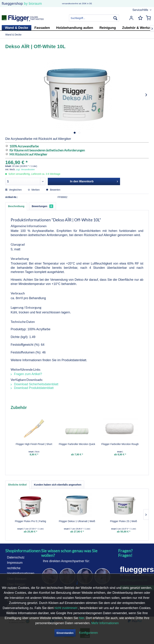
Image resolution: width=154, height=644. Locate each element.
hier (81, 618)
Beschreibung (16, 206)
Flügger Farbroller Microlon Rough (120, 444)
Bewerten (53, 190)
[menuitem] (94, 18)
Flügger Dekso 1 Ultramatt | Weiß (77, 521)
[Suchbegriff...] (94, 18)
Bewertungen (42, 206)
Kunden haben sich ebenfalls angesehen (58, 485)
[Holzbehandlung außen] (75, 28)
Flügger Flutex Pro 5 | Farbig (30, 521)
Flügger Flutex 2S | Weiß (124, 521)
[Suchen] (115, 18)
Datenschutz (16, 557)
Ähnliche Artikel (17, 485)
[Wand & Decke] (17, 28)
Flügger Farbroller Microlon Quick (77, 444)
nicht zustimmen (66, 608)
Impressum (15, 563)
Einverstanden (65, 633)
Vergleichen (13, 190)
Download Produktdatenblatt (32, 388)
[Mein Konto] (131, 18)
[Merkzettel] (140, 18)
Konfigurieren (88, 633)
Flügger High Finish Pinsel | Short (34, 444)
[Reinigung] (108, 28)
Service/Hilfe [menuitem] (141, 10)
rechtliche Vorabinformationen (21, 571)
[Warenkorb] (148, 18)
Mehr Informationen (105, 623)
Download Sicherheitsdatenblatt (34, 384)
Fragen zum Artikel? (26, 374)
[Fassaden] (42, 28)
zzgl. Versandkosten (25, 170)
